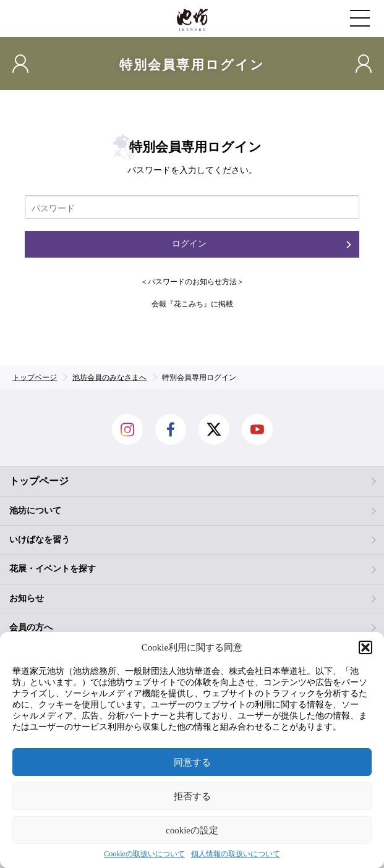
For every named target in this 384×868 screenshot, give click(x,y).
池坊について (35, 511)
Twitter (214, 429)
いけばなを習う (40, 540)
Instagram (127, 429)
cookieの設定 (192, 830)
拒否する (192, 796)
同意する (192, 762)
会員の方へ (31, 627)
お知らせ (27, 598)
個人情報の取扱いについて (236, 854)
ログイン (189, 244)
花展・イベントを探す (53, 569)
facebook (171, 429)
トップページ (39, 481)
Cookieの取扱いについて (144, 854)
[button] (365, 647)
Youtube (257, 429)
